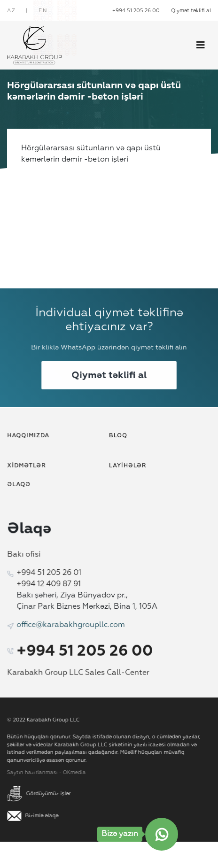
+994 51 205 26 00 (136, 11)
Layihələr (127, 466)
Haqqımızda (30, 436)
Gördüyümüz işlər (42, 794)
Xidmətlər (28, 466)
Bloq (118, 436)
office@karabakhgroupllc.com (71, 624)
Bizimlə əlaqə (35, 816)
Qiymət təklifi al (191, 11)
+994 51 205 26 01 (50, 573)
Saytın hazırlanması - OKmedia (44, 772)
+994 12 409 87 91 (50, 584)
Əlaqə (21, 485)
